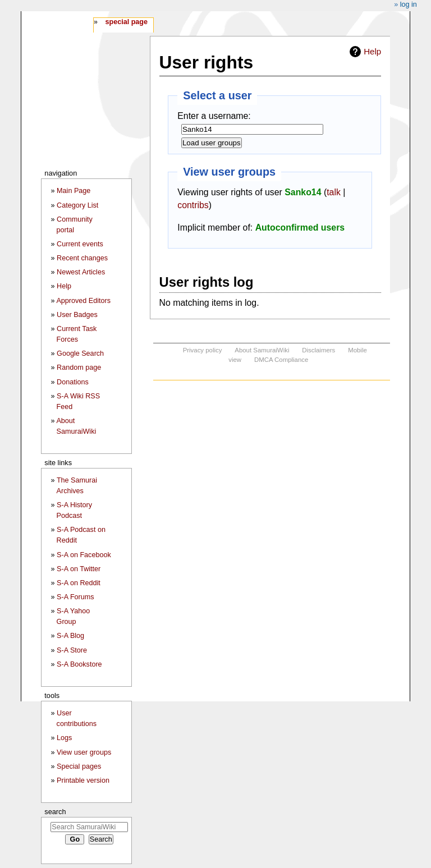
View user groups (84, 752)
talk (334, 192)
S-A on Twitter (79, 569)
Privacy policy (203, 350)
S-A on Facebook (84, 555)
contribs (193, 205)
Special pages (79, 766)
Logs (64, 738)
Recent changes (82, 258)
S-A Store (72, 650)
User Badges (77, 315)
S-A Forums (75, 597)
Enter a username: (214, 116)
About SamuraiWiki (262, 350)
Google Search (80, 353)
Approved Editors (83, 301)
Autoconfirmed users (300, 228)
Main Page (74, 191)
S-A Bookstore (79, 664)
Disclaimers (318, 350)
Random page (79, 368)
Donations (73, 382)
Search (55, 812)
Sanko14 (303, 192)
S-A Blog (70, 636)
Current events (80, 244)
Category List (77, 205)
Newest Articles (81, 272)
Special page (126, 22)
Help (372, 51)
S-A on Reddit (79, 583)
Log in (409, 4)
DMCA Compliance (281, 360)
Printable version (83, 780)
